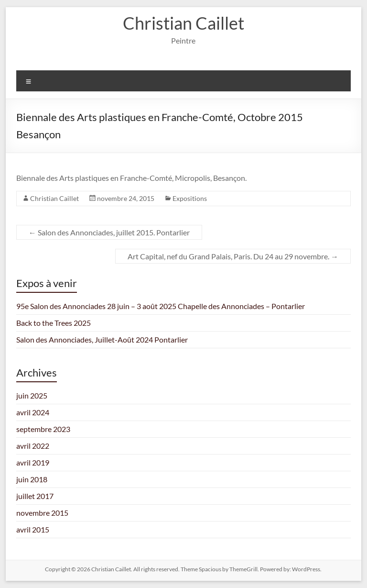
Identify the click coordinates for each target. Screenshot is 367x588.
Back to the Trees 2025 (54, 323)
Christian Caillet (183, 23)
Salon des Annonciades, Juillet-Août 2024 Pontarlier (102, 339)
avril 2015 (33, 529)
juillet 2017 (35, 496)
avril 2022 (33, 446)
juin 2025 (32, 395)
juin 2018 (32, 479)
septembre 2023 (43, 429)
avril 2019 (33, 462)
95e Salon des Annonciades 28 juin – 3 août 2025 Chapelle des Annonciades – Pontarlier (161, 306)
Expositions (190, 198)
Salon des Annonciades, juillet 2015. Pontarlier (109, 232)
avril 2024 (33, 412)
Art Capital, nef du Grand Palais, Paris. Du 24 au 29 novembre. (233, 256)
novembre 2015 (42, 513)
